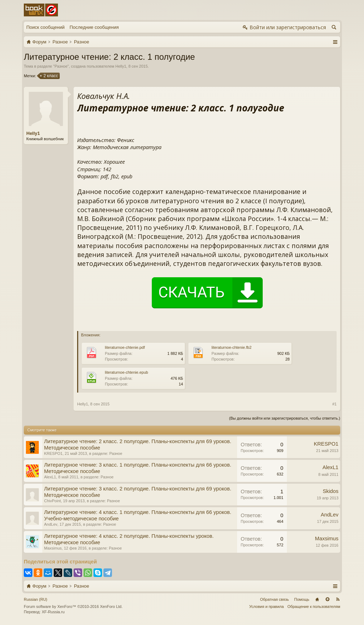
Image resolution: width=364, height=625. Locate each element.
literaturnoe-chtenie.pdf (125, 347)
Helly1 (121, 66)
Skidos (331, 491)
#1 (334, 404)
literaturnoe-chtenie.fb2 (232, 347)
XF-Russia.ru (53, 612)
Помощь (302, 599)
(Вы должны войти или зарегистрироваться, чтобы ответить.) (285, 418)
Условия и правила (266, 606)
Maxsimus (53, 548)
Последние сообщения (94, 27)
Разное (61, 66)
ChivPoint (52, 501)
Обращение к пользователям (314, 606)
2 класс (50, 76)
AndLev (51, 524)
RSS (338, 599)
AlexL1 (50, 477)
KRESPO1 (53, 453)
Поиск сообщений (45, 27)
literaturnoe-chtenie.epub (127, 372)
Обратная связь (274, 599)
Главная (317, 599)
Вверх (327, 599)
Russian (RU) (36, 599)
